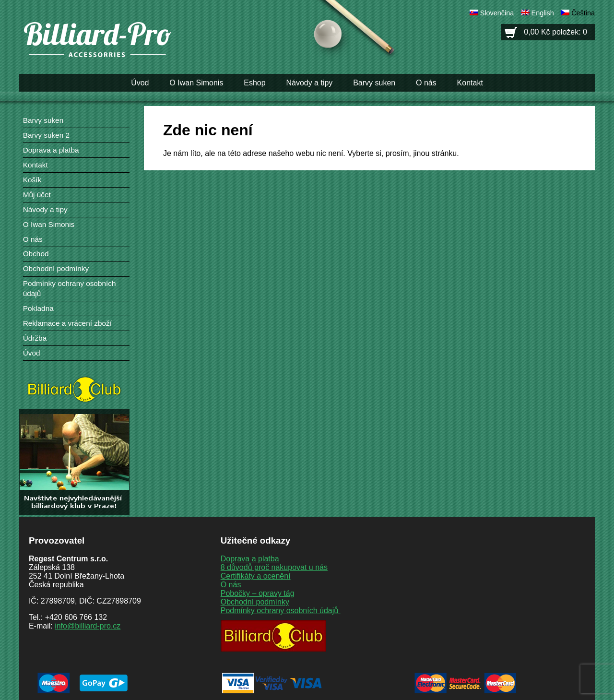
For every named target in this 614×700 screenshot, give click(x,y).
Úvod (140, 83)
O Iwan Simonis (196, 83)
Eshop (254, 83)
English (543, 13)
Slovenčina (497, 13)
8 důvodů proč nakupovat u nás (274, 567)
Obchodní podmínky (56, 268)
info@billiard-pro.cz (88, 626)
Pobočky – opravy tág (258, 593)
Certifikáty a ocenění (256, 576)
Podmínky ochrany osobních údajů (281, 611)
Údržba (35, 338)
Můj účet (37, 195)
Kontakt (470, 83)
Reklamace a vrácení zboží (67, 323)
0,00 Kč (555, 32)
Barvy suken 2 (46, 135)
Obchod (36, 254)
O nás (426, 83)
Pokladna (38, 308)
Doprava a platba (51, 150)
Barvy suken (374, 83)
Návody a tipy (309, 83)
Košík (32, 180)
